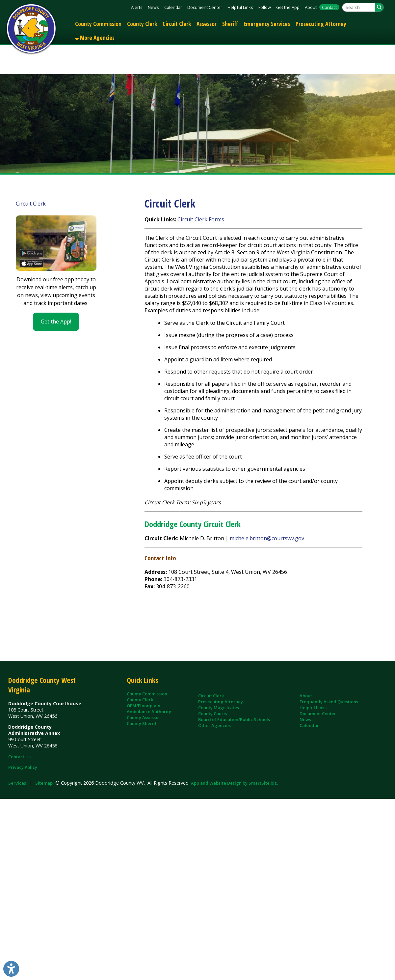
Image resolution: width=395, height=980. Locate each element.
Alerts (137, 7)
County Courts (213, 714)
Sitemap (44, 783)
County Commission (98, 24)
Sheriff (230, 24)
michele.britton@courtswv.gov (267, 538)
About (311, 7)
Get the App (288, 7)
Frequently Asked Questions (329, 702)
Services (17, 783)
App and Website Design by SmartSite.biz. (234, 783)
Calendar (173, 7)
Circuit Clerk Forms (201, 219)
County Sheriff (142, 723)
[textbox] (359, 7)
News (153, 7)
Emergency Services (267, 24)
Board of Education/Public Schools (234, 719)
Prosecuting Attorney (321, 24)
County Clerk (142, 24)
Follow (265, 7)
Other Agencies (214, 725)
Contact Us (19, 757)
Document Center (205, 7)
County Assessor (144, 717)
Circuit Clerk (177, 24)
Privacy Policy (23, 767)
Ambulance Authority (149, 712)
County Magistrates (219, 708)
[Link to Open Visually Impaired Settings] (11, 969)
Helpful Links (240, 7)
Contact (329, 7)
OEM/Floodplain (144, 706)
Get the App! (56, 322)
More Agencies (95, 38)
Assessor (207, 24)
